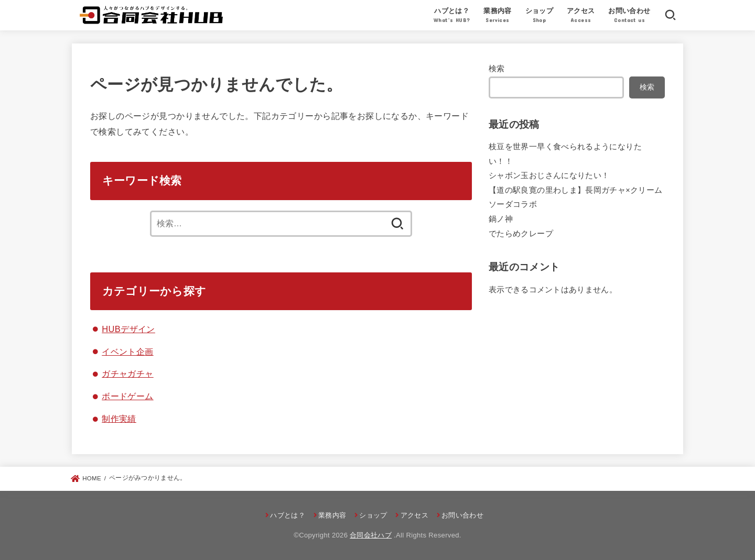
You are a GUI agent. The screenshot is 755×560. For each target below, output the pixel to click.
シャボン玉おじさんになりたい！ (549, 175)
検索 (497, 69)
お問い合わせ (629, 16)
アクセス (581, 16)
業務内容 (498, 16)
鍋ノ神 (501, 219)
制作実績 (119, 419)
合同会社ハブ (371, 535)
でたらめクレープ (521, 234)
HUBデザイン (128, 328)
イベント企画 (127, 351)
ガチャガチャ (127, 374)
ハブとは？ (452, 16)
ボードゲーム (127, 396)
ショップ (540, 16)
